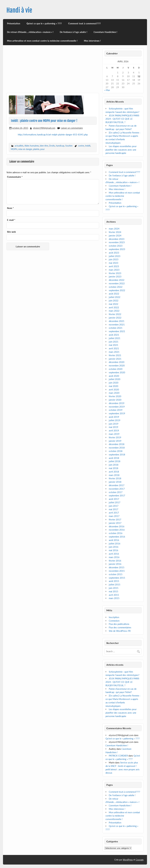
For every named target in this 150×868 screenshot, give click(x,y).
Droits (52, 146)
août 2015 (114, 581)
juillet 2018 (115, 461)
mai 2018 (114, 468)
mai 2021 (114, 345)
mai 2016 (114, 550)
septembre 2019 (117, 413)
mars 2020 (114, 393)
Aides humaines (32, 146)
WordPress (128, 860)
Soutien (69, 146)
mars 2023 (114, 270)
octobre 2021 (116, 328)
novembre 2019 (117, 407)
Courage (140, 860)
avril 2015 (114, 595)
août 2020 (114, 376)
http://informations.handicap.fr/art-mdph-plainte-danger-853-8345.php (53, 134)
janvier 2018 (115, 482)
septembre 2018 (117, 454)
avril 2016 (114, 554)
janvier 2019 (115, 441)
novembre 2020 (117, 365)
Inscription (114, 617)
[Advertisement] (53, 71)
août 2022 (114, 294)
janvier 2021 (115, 359)
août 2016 (114, 540)
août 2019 (114, 417)
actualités (19, 146)
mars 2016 (114, 557)
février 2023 (115, 273)
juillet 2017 (115, 502)
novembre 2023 (117, 242)
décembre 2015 (117, 567)
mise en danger (25, 149)
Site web (11, 232)
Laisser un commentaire (72, 128)
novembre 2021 (117, 325)
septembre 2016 (117, 537)
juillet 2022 (115, 297)
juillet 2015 (115, 584)
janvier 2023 (115, 276)
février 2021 (115, 355)
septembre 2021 (117, 331)
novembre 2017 (117, 489)
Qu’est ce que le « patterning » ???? (44, 23)
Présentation (14, 23)
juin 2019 (114, 424)
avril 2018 (114, 472)
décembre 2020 (117, 362)
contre (81, 146)
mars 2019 (114, 434)
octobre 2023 (116, 246)
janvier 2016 (115, 564)
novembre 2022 (117, 283)
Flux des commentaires (120, 627)
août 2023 (114, 253)
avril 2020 (114, 389)
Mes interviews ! (92, 41)
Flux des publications (119, 624)
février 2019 (115, 437)
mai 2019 (114, 427)
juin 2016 (114, 547)
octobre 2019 (116, 410)
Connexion (114, 621)
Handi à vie (19, 10)
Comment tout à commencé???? (84, 23)
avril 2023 (114, 266)
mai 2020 (114, 386)
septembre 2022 (117, 290)
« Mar (107, 90)
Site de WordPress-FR (120, 631)
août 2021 (114, 335)
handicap (60, 146)
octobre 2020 (116, 369)
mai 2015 (114, 591)
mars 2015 (114, 598)
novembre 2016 (117, 530)
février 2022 (115, 314)
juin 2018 (114, 465)
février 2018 (115, 478)
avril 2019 (114, 430)
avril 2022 (114, 307)
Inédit (88, 146)
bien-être (44, 146)
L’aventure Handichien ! (105, 32)
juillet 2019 (115, 420)
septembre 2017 (117, 495)
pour (42, 149)
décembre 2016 (117, 526)
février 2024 (115, 232)
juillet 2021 (115, 338)
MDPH (14, 149)
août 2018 (114, 458)
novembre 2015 (117, 571)
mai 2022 (114, 304)
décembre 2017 (117, 485)
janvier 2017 (115, 523)
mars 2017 (114, 516)
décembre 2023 (117, 239)
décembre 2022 (117, 280)
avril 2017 (114, 513)
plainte (36, 149)
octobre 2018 (116, 451)
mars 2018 (114, 475)
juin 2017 (114, 506)
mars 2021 (114, 352)
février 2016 (115, 561)
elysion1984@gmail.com (44, 128)
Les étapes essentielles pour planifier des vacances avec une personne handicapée (121, 150)
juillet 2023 (115, 256)
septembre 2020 (117, 372)
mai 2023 (114, 263)
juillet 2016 (115, 543)
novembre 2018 (117, 448)
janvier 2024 (115, 235)
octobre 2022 (116, 287)
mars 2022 (114, 311)
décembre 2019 (117, 403)
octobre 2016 (116, 533)
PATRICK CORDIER (118, 756)
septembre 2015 (117, 578)
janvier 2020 (115, 400)
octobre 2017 (116, 492)
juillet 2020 (115, 379)
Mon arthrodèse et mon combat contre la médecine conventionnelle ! (42, 41)
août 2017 (114, 499)
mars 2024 (114, 229)
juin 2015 (114, 588)
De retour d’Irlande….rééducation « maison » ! (30, 32)
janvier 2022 (115, 318)
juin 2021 (114, 342)
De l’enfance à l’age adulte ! (74, 32)
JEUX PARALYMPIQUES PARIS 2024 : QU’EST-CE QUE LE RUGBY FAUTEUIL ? (122, 119)
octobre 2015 (116, 574)
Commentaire (15, 177)
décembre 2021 (117, 321)
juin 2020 (114, 383)
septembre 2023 (117, 249)
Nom (10, 208)
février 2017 (115, 519)
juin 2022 (114, 300)
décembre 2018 (117, 444)
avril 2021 (114, 348)
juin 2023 (114, 259)
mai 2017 (114, 509)
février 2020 (115, 396)
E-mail (11, 220)
